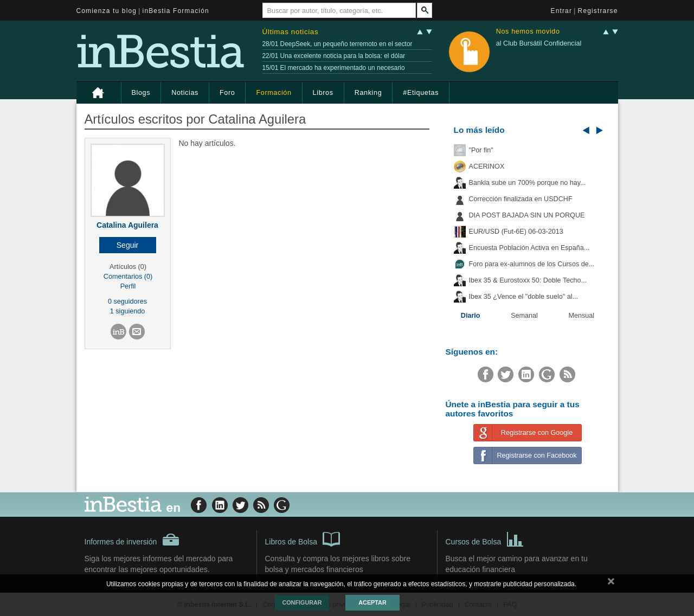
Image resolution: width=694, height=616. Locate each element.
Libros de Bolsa (303, 538)
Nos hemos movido (528, 32)
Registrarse (598, 11)
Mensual (582, 316)
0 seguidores (127, 301)
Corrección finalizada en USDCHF (521, 199)
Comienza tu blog (107, 11)
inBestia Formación (176, 11)
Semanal (524, 316)
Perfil (128, 286)
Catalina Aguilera (127, 225)
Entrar (562, 11)
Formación (274, 93)
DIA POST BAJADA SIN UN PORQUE (527, 215)
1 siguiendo (127, 311)
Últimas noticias (291, 32)
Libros (323, 93)
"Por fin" (481, 150)
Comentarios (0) (128, 277)
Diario (471, 316)
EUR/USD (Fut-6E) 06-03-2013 (516, 232)
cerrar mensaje (611, 583)
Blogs (141, 93)
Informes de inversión (132, 540)
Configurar (302, 602)
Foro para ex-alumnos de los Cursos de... (532, 264)
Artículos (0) (128, 267)
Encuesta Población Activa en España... (529, 248)
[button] (128, 245)
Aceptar (372, 602)
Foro (227, 93)
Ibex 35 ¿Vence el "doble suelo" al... (523, 297)
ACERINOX (487, 166)
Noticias (185, 93)
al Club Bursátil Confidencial (539, 43)
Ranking (368, 93)
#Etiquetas (421, 93)
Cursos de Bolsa (485, 538)
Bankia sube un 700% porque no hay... (528, 183)
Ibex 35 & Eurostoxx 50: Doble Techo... (528, 280)
